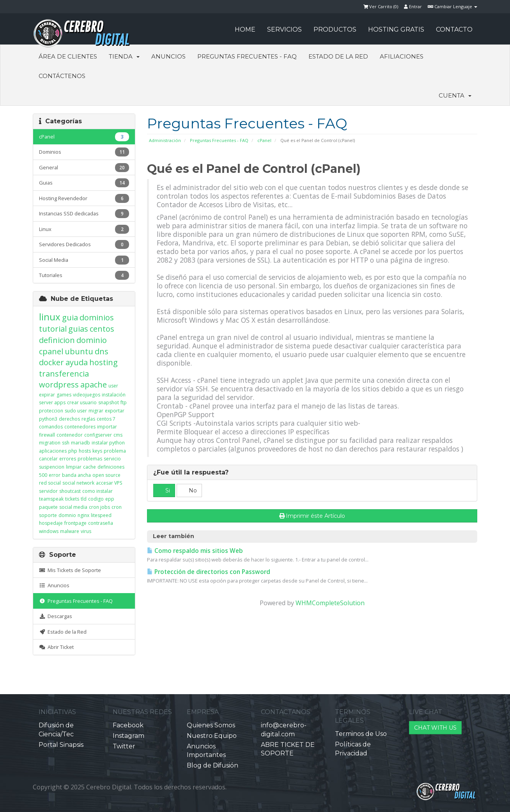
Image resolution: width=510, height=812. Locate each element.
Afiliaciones (402, 56)
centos (102, 329)
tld (84, 499)
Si (164, 490)
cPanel (264, 140)
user (113, 386)
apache (94, 385)
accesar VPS (109, 483)
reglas (88, 419)
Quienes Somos (211, 725)
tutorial (53, 329)
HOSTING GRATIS (396, 29)
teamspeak (51, 499)
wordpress (59, 385)
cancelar (48, 459)
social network (78, 483)
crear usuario (82, 402)
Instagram (128, 736)
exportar (115, 411)
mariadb (81, 443)
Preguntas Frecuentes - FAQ (247, 56)
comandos (51, 427)
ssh (66, 443)
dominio (92, 340)
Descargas (56, 616)
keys (97, 451)
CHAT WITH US (435, 728)
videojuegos (87, 395)
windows (49, 531)
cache (89, 467)
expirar (47, 395)
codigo (96, 499)
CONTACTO (454, 29)
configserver (98, 435)
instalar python (108, 443)
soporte (48, 515)
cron (117, 507)
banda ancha (76, 475)
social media (73, 507)
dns (102, 351)
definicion (57, 340)
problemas (90, 459)
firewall (47, 435)
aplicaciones (53, 451)
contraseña (101, 523)
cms (118, 435)
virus (86, 531)
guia (70, 317)
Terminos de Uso (361, 734)
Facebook (128, 725)
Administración (165, 140)
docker (51, 362)
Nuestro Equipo (212, 736)
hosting (104, 362)
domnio (67, 515)
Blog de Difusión (212, 765)
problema (115, 451)
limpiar (74, 467)
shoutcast (70, 491)
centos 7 (106, 419)
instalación (114, 395)
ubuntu (79, 351)
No (189, 490)
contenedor (70, 435)
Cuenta (455, 95)
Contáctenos (62, 76)
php (73, 451)
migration (50, 443)
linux (50, 317)
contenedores (80, 427)
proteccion (51, 411)
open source (106, 475)
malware (70, 531)
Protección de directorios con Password (209, 572)
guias (78, 329)
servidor (48, 491)
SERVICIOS (284, 29)
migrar (96, 411)
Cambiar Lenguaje (452, 6)
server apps (52, 402)
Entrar (413, 6)
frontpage (75, 523)
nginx (83, 515)
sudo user (76, 411)
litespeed (101, 515)
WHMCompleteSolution (330, 603)
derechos (69, 419)
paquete (48, 507)
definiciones (111, 467)
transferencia (64, 374)
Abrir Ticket (56, 647)
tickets (72, 499)
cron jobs (99, 507)
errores (68, 459)
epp (110, 499)
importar (107, 427)
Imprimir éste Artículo (312, 516)
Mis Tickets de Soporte (70, 570)
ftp (124, 402)
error (55, 475)
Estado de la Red (338, 56)
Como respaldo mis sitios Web (195, 551)
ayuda (77, 362)
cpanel (51, 351)
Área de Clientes (68, 56)
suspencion (52, 467)
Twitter (124, 746)
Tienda (124, 56)
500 (43, 475)
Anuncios (168, 56)
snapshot (109, 402)
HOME (245, 29)
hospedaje (51, 523)
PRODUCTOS (335, 29)
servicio (112, 459)
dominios (97, 317)
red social (50, 483)
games (64, 395)
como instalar (97, 491)
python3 (48, 419)
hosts (85, 451)
